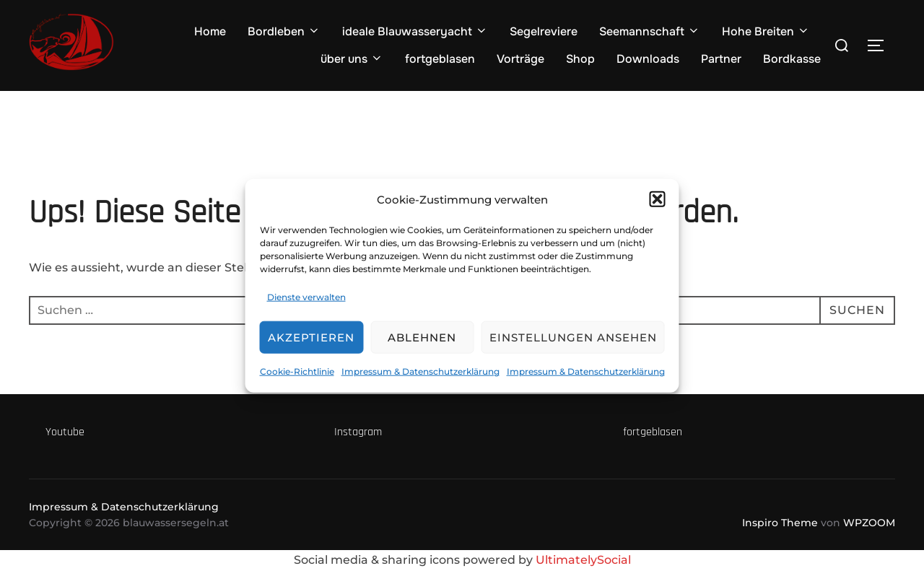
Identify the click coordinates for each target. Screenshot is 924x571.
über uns (352, 59)
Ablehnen (422, 337)
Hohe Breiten (766, 31)
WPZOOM (869, 523)
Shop (580, 59)
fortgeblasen (440, 59)
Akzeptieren (311, 337)
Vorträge (520, 59)
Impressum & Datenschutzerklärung (420, 371)
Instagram (358, 432)
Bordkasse (792, 59)
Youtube (65, 432)
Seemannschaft (650, 31)
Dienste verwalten (306, 296)
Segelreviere (544, 31)
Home (210, 31)
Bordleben (284, 31)
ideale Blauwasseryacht (415, 31)
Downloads (648, 59)
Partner (721, 59)
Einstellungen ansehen (573, 337)
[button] (658, 199)
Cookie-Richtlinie (297, 371)
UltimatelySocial (583, 560)
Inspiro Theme (780, 523)
